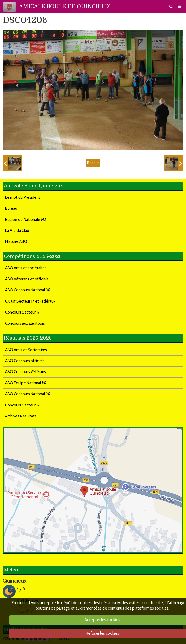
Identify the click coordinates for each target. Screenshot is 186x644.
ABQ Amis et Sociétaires (26, 350)
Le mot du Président (23, 197)
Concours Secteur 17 (22, 312)
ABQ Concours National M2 (28, 290)
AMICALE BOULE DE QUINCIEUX (65, 7)
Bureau (11, 208)
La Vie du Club (17, 231)
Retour (93, 163)
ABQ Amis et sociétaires (26, 268)
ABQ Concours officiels (25, 361)
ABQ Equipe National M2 (26, 383)
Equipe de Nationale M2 (26, 220)
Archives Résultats (21, 416)
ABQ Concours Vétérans (26, 372)
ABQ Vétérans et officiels (27, 279)
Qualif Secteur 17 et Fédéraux (30, 301)
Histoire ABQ (16, 241)
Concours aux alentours (25, 323)
